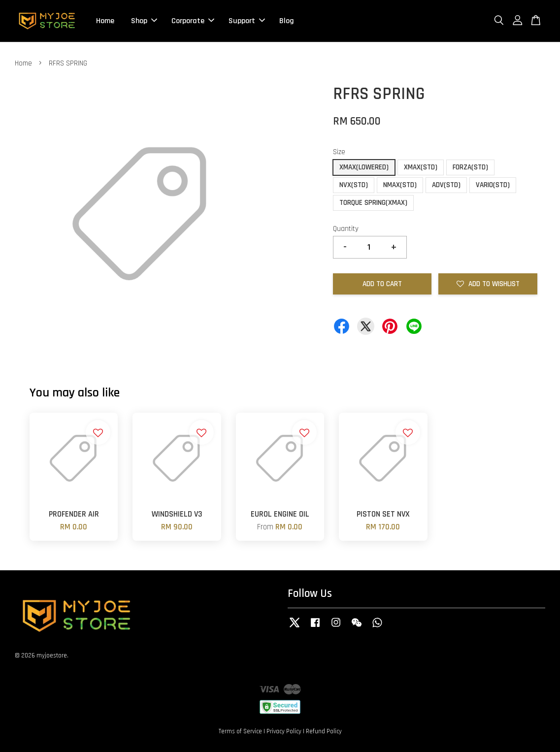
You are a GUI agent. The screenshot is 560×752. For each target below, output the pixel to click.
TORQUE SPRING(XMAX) (373, 203)
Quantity (346, 229)
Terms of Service (240, 731)
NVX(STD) (354, 185)
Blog (287, 21)
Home (105, 21)
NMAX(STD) (400, 185)
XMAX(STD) (421, 167)
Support (247, 21)
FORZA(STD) (470, 167)
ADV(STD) (446, 185)
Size (339, 152)
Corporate (193, 21)
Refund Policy (324, 731)
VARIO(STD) (493, 185)
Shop (144, 21)
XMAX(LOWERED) (364, 167)
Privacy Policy (284, 731)
